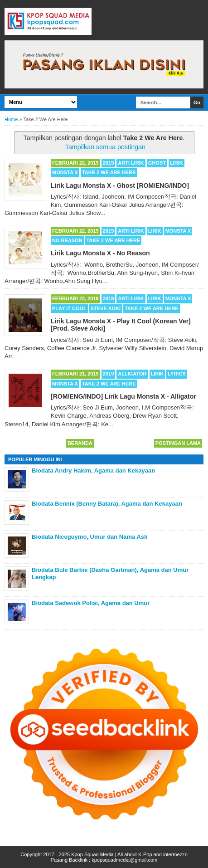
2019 (108, 163)
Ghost (157, 163)
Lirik (177, 163)
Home (11, 119)
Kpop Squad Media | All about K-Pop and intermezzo (129, 854)
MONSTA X (65, 172)
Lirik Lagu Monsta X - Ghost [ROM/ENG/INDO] (120, 185)
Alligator (132, 374)
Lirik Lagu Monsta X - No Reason (100, 253)
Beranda (80, 443)
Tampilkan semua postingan (105, 147)
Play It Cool (69, 308)
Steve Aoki (106, 308)
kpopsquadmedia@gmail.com (124, 860)
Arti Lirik (131, 163)
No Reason (67, 240)
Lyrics (177, 374)
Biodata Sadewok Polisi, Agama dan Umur (91, 603)
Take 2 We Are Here (109, 172)
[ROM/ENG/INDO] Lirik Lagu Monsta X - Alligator (123, 396)
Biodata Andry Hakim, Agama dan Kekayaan (93, 471)
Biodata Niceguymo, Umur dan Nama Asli (89, 537)
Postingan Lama (178, 443)
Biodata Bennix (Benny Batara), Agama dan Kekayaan (107, 504)
